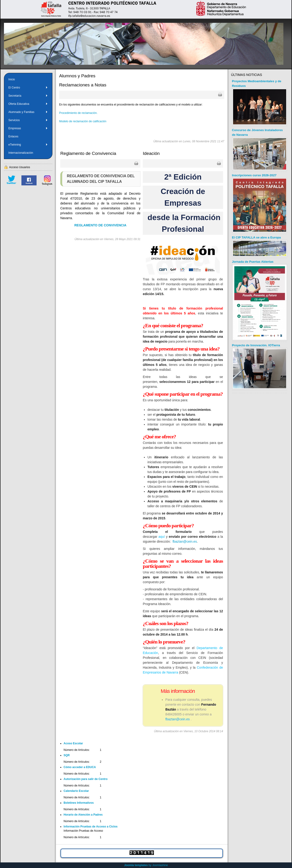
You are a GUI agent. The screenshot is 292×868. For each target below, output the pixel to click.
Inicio (12, 79)
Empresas (28, 128)
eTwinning (28, 145)
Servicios (28, 120)
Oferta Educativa (28, 104)
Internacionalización (21, 153)
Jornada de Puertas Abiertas (253, 262)
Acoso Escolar (73, 743)
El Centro (28, 88)
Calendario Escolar (76, 791)
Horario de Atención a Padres (83, 815)
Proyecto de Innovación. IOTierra (256, 345)
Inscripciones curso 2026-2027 (254, 175)
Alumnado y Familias (28, 112)
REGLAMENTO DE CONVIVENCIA (100, 225)
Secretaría (28, 96)
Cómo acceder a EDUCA (80, 767)
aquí (162, 537)
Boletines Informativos (79, 803)
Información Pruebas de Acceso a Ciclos (91, 827)
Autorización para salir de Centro (86, 779)
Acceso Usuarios (20, 167)
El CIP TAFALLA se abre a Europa (256, 237)
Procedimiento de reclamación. (78, 113)
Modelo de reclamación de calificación (83, 121)
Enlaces (13, 136)
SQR (67, 755)
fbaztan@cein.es (185, 541)
